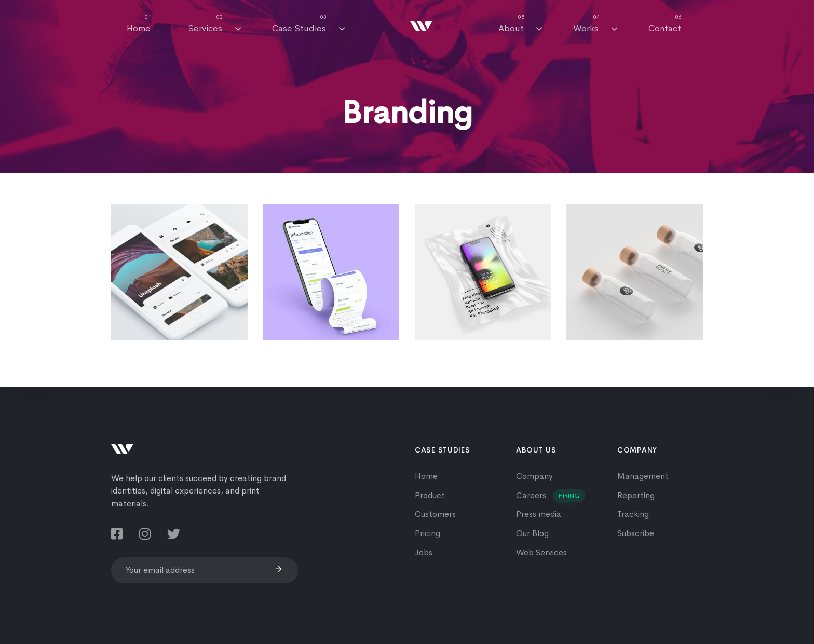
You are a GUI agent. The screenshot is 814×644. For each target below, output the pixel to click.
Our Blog (532, 533)
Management (643, 476)
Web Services (541, 552)
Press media (539, 514)
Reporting (636, 495)
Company (534, 476)
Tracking (633, 514)
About (520, 24)
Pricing (428, 533)
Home (139, 24)
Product (430, 495)
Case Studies (308, 24)
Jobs (424, 552)
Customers (435, 514)
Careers (551, 496)
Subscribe (636, 533)
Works (595, 24)
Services (214, 24)
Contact (665, 24)
